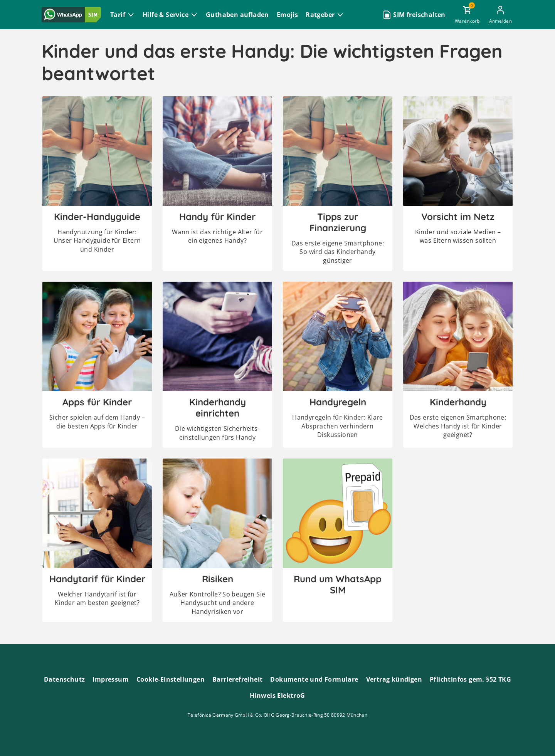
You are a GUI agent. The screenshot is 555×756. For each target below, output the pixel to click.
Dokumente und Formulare (314, 679)
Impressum (111, 679)
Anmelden (500, 21)
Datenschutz (64, 679)
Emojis (287, 15)
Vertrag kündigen (394, 679)
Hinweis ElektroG (277, 696)
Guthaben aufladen (237, 15)
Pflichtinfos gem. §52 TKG (470, 679)
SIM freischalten (419, 15)
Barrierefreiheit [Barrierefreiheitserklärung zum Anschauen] (237, 679)
